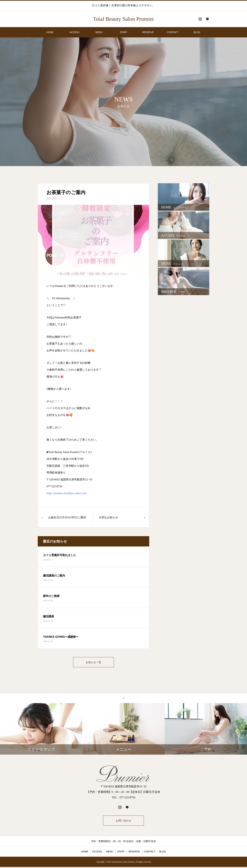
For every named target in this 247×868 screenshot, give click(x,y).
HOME (50, 32)
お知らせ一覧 (93, 662)
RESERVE (148, 32)
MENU (99, 32)
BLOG (197, 32)
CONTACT (172, 32)
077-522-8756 (54, 486)
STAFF (123, 32)
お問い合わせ (123, 821)
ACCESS (75, 32)
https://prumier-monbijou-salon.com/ (67, 493)
